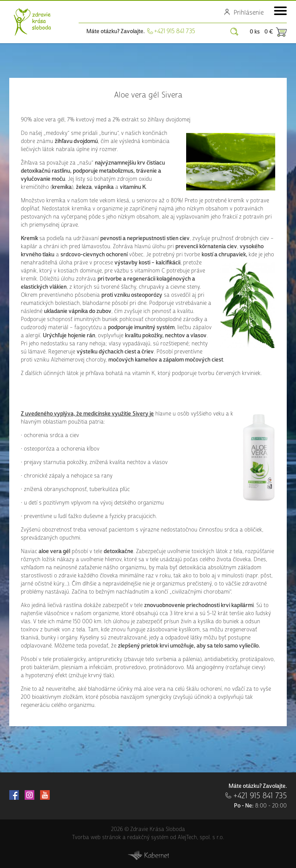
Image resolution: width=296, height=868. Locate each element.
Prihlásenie (249, 13)
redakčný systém (148, 837)
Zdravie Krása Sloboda (32, 22)
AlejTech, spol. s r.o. (201, 837)
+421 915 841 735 (175, 31)
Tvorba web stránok (97, 837)
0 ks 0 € (262, 32)
